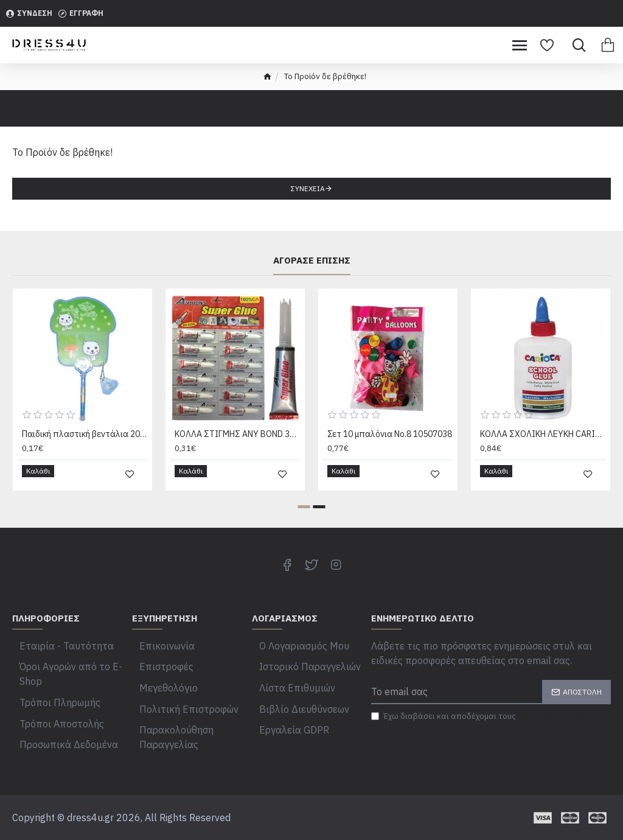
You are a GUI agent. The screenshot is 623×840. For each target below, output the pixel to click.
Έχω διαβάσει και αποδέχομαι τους (488, 733)
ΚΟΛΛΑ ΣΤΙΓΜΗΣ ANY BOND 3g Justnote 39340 (238, 457)
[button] (304, 524)
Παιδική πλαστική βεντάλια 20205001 (85, 457)
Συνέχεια (308, 188)
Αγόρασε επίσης (312, 284)
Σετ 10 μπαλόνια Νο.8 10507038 (390, 457)
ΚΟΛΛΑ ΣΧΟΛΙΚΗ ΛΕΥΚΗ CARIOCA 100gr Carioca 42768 (543, 457)
